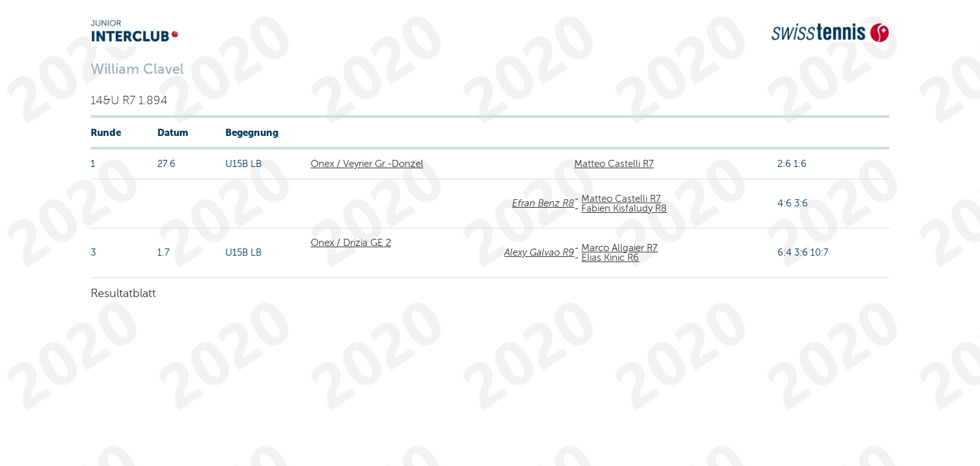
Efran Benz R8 (543, 203)
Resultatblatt (123, 293)
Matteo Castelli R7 (614, 164)
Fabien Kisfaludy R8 (624, 208)
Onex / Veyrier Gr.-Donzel (367, 164)
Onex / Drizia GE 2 (351, 243)
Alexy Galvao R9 (539, 252)
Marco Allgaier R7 (619, 248)
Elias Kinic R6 (610, 258)
